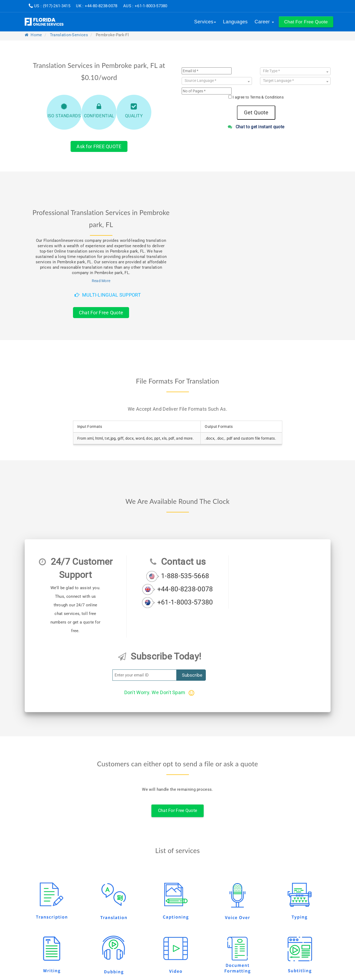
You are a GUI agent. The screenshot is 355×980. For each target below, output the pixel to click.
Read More (101, 281)
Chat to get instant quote (256, 127)
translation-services (69, 35)
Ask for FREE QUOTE (99, 146)
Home (33, 35)
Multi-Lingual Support (108, 295)
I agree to (258, 97)
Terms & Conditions (267, 97)
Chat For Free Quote (101, 313)
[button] (306, 22)
